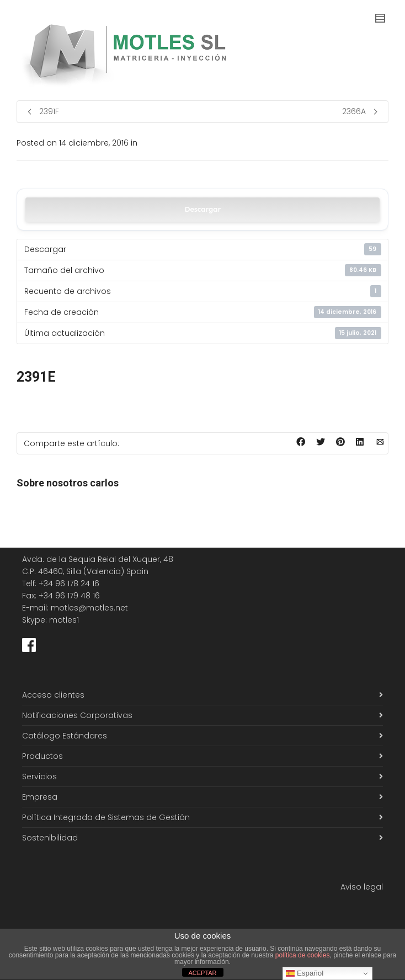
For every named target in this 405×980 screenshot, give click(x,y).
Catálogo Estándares (65, 736)
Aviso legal (362, 887)
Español (305, 973)
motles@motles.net (89, 608)
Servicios (39, 776)
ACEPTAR (202, 973)
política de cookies (303, 955)
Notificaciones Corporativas (77, 715)
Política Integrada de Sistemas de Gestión (106, 817)
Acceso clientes (53, 695)
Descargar (202, 209)
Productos (42, 756)
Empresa (40, 797)
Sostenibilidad (50, 838)
